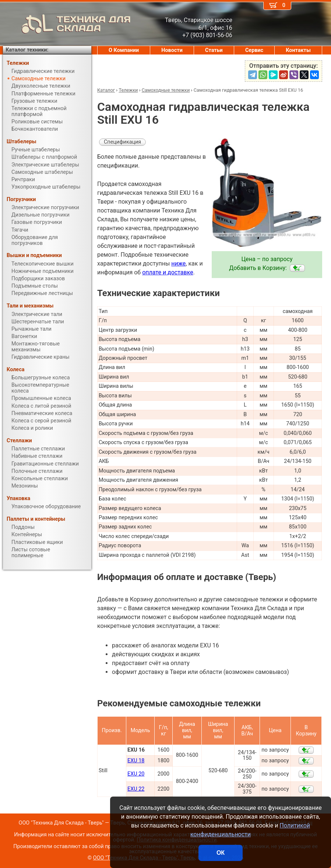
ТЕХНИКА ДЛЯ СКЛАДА (67, 24)
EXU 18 (136, 761)
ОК (221, 853)
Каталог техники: (27, 50)
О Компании (124, 50)
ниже (178, 263)
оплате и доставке (168, 272)
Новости (172, 50)
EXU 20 (136, 774)
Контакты (298, 50)
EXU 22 (136, 789)
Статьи (214, 50)
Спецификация (122, 142)
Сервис (254, 50)
